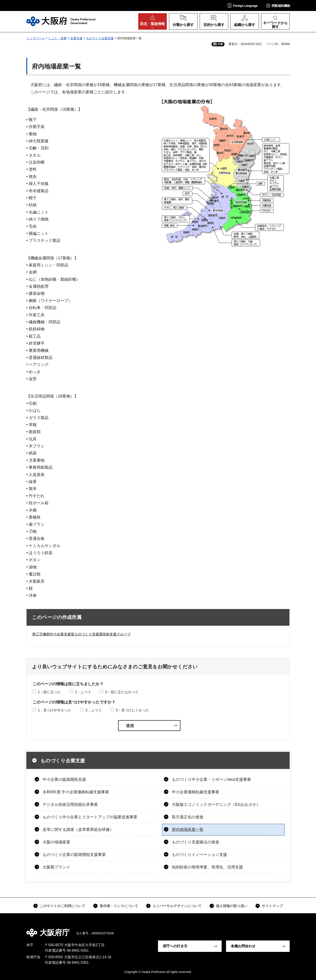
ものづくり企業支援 (100, 38)
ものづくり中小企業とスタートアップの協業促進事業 (90, 817)
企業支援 (76, 38)
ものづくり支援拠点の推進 (196, 842)
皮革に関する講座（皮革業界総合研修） (78, 830)
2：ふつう (83, 692)
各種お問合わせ (243, 946)
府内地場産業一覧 (188, 830)
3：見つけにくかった (132, 710)
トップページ (36, 38)
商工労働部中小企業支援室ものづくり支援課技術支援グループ (81, 634)
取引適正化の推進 (188, 817)
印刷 (220, 44)
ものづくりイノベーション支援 (199, 855)
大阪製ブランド (56, 867)
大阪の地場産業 (56, 842)
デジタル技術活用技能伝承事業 (70, 805)
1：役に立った (49, 692)
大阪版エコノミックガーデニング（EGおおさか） (216, 805)
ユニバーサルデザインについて (177, 906)
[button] (242, 5)
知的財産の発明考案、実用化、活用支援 (207, 867)
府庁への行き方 (175, 946)
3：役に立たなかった (122, 692)
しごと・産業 (57, 38)
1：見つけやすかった (55, 710)
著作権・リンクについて (119, 906)
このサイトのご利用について (63, 906)
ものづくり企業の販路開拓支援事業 (74, 855)
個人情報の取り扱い (232, 906)
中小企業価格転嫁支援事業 (196, 792)
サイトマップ (272, 906)
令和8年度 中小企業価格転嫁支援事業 (76, 792)
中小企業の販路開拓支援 (64, 779)
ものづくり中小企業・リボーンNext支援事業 (211, 779)
